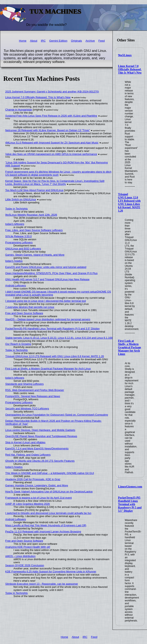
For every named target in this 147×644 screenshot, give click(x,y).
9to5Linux (125, 55)
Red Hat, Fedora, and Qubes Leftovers (28, 455)
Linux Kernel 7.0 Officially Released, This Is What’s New (130, 69)
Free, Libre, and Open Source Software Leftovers (34, 230)
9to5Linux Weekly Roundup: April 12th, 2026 (31, 215)
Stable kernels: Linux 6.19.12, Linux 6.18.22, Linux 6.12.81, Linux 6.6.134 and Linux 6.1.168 (59, 338)
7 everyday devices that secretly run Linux (30, 307)
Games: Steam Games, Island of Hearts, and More (35, 255)
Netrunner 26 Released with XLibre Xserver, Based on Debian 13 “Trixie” (48, 130)
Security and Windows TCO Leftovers (27, 409)
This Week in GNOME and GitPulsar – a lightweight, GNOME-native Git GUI (50, 473)
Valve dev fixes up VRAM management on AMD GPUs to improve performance (51, 154)
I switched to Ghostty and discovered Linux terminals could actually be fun (48, 513)
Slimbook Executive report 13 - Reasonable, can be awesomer (42, 584)
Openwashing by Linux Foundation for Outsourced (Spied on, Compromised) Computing (57, 415)
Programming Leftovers (19, 242)
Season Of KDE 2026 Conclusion (25, 565)
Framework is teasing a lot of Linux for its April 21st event (39, 498)
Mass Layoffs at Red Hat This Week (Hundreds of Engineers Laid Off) (46, 525)
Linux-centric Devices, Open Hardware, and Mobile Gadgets (40, 430)
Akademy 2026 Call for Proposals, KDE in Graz (33, 479)
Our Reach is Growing (18, 344)
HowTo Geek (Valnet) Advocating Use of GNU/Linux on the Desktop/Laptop (49, 492)
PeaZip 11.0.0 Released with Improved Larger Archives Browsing (43, 532)
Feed (102, 41)
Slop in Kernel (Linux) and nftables (25, 442)
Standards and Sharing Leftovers (25, 384)
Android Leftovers (16, 286)
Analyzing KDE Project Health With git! (28, 547)
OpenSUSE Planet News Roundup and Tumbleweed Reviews (41, 436)
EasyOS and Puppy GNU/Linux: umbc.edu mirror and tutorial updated (46, 267)
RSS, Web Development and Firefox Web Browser (35, 390)
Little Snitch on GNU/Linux (21, 199)
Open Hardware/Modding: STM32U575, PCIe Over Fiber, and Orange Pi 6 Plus (52, 273)
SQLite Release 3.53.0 (19, 236)
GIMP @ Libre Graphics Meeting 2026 (28, 504)
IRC (43, 41)
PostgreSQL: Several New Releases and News (33, 396)
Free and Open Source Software (24, 313)
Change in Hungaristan (19, 110)
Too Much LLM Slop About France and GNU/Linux (34, 190)
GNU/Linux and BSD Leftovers (23, 249)
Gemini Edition (58, 41)
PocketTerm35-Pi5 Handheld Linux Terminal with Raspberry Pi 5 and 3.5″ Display (130, 504)
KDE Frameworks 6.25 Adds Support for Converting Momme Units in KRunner (51, 572)
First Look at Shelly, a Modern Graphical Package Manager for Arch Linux (130, 347)
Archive (90, 41)
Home (23, 41)
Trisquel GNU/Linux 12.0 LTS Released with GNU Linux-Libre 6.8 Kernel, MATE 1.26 (129, 202)
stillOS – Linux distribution (20, 556)
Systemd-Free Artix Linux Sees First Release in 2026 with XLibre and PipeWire (51, 116)
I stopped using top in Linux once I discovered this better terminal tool (46, 301)
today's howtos (14, 261)
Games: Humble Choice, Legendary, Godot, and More (37, 485)
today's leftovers (15, 224)
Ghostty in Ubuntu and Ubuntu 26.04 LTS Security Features (40, 461)
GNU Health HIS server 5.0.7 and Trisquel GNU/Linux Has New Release (47, 279)
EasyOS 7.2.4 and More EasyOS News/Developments (37, 449)
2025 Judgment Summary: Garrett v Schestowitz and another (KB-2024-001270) (52, 92)
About (34, 41)
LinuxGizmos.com (130, 487)
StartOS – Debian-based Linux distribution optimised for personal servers (48, 319)
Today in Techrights (17, 209)
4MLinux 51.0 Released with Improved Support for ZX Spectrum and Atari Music (52, 143)
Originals (76, 41)
